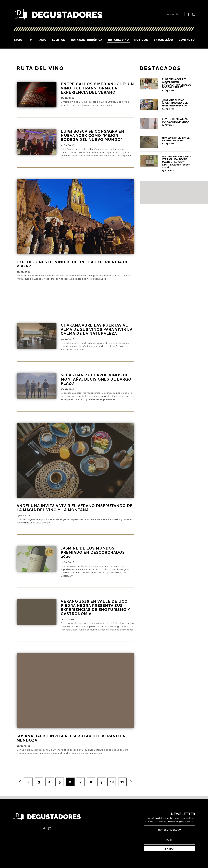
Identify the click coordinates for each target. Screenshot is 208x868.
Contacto (187, 40)
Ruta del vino (118, 40)
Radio (42, 40)
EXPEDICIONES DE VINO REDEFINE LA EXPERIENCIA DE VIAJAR (73, 264)
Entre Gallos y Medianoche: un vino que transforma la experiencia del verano (97, 88)
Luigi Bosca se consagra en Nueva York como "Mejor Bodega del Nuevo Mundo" (93, 135)
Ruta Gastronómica (87, 40)
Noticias (141, 40)
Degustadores (58, 14)
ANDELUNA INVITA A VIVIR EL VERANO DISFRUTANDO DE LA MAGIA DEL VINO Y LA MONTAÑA (75, 515)
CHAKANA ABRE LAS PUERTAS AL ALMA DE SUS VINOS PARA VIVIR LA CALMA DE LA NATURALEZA (97, 337)
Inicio (18, 40)
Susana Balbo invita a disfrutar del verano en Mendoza (71, 746)
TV (30, 40)
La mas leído (163, 40)
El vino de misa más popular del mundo (177, 122)
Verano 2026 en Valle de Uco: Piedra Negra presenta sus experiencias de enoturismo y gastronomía (95, 615)
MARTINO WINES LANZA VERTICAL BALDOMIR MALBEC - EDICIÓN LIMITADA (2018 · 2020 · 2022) (177, 163)
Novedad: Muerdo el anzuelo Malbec (177, 141)
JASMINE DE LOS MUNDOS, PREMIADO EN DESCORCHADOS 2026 (93, 560)
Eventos (59, 40)
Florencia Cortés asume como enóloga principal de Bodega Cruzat (177, 85)
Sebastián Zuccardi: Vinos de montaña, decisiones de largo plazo (96, 387)
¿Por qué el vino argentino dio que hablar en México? (177, 105)
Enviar (170, 856)
